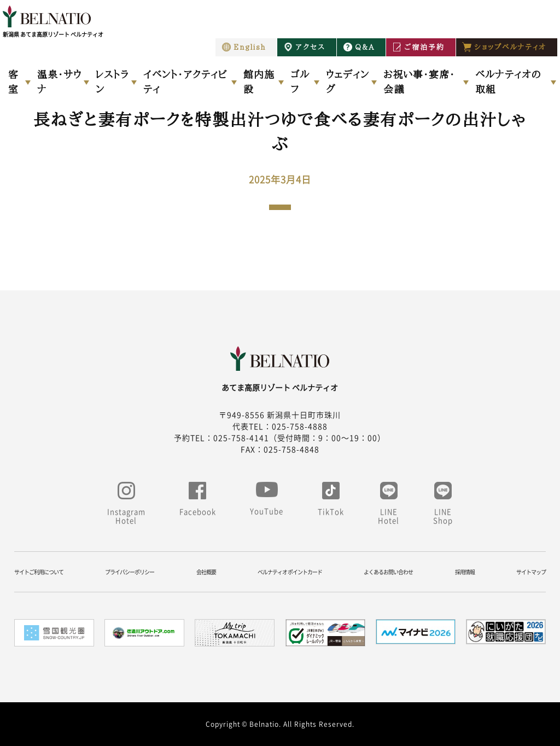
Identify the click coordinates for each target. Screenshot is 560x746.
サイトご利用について (39, 572)
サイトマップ (531, 572)
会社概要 (206, 572)
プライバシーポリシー (130, 572)
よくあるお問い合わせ (388, 572)
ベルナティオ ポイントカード (290, 572)
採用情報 (465, 572)
